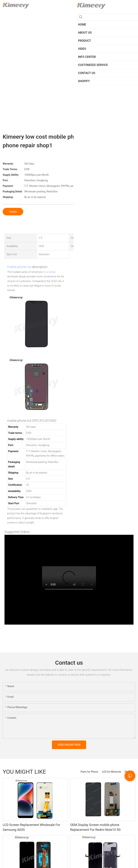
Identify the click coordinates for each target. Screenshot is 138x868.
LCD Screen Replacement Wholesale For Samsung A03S (31, 827)
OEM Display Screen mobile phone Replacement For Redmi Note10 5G (95, 827)
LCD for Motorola (111, 772)
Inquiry (13, 212)
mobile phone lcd (19, 267)
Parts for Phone (89, 772)
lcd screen (48, 272)
